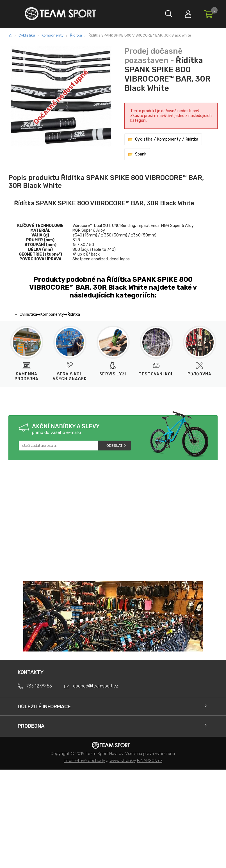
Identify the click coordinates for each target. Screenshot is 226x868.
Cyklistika (27, 35)
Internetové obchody (84, 761)
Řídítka (76, 35)
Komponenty (52, 35)
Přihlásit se (185, 13)
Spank (141, 154)
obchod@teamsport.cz (96, 686)
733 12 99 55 (39, 686)
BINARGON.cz (150, 761)
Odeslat (114, 446)
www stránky (122, 761)
